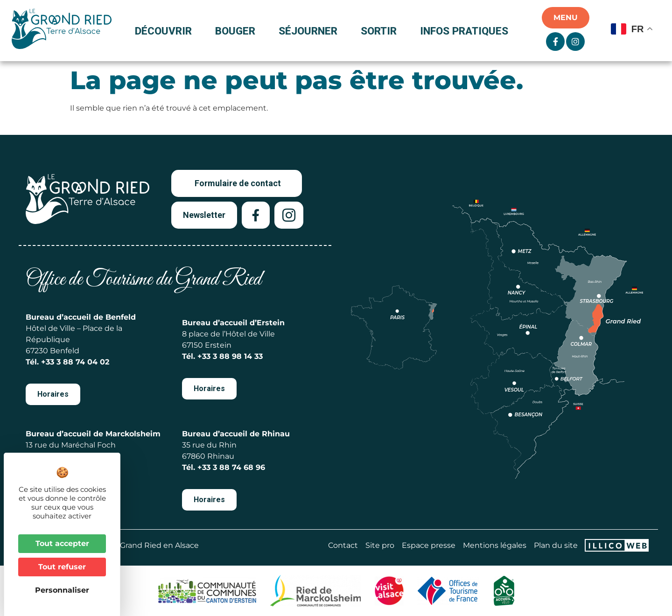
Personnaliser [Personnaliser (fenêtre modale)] (62, 590)
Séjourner (310, 31)
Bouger (238, 31)
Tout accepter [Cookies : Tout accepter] (62, 543)
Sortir (381, 31)
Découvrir (166, 31)
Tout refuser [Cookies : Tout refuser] (62, 567)
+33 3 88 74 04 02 (75, 362)
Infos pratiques (464, 31)
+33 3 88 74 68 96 (231, 467)
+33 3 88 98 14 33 (230, 356)
